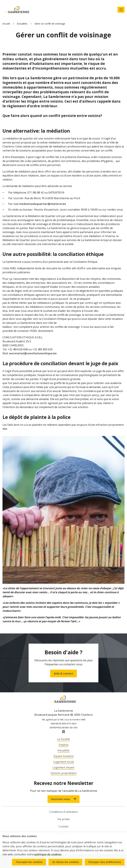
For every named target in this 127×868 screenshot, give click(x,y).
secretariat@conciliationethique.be (33, 353)
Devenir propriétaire (64, 773)
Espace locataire (64, 756)
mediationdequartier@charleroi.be (43, 204)
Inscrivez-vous (63, 799)
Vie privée (63, 819)
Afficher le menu (121, 10)
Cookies (63, 826)
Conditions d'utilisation (64, 812)
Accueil (6, 24)
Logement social (64, 762)
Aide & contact (63, 673)
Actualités (22, 24)
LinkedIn (63, 732)
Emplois (64, 745)
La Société (63, 739)
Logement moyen (63, 767)
